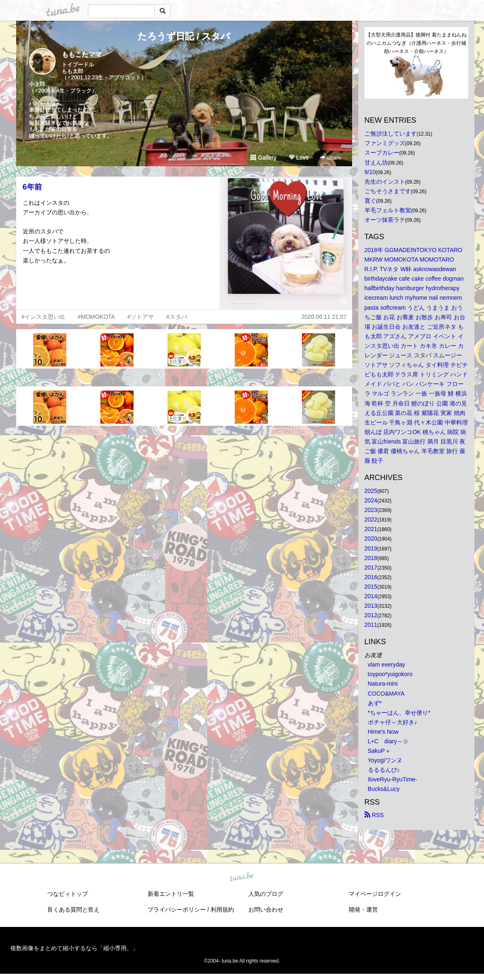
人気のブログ (266, 894)
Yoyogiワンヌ (385, 760)
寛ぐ (370, 201)
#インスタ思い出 (44, 317)
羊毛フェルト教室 (388, 210)
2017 (371, 568)
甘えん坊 (376, 163)
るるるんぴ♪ (384, 770)
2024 (371, 500)
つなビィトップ (68, 894)
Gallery (263, 158)
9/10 (370, 172)
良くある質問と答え (73, 910)
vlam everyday (387, 665)
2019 (371, 548)
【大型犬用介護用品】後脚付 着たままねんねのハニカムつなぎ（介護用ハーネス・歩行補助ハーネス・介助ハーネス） (416, 43)
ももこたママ (82, 55)
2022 (371, 519)
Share (330, 158)
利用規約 (222, 910)
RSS (374, 815)
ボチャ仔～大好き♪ (393, 722)
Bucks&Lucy (384, 789)
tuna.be (242, 877)
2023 (371, 510)
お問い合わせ (266, 910)
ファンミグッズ (385, 143)
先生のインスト (385, 182)
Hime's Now (383, 732)
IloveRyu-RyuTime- (393, 779)
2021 (371, 529)
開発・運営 (363, 910)
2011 (371, 625)
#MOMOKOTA (96, 317)
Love (299, 158)
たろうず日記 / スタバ (184, 36)
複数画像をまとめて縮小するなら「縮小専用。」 (74, 948)
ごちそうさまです (388, 191)
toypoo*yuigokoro (390, 674)
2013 (371, 606)
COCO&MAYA (386, 694)
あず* (375, 703)
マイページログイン (375, 894)
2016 (371, 577)
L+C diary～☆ (388, 741)
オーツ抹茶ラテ (385, 220)
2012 (371, 615)
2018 (371, 558)
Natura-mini (383, 684)
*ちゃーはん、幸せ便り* (399, 713)
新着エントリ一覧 (171, 894)
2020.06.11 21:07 (324, 317)
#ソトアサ (141, 317)
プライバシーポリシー (177, 910)
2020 (371, 539)
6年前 (32, 187)
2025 (371, 491)
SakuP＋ (379, 751)
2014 (371, 596)
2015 (371, 587)
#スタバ (177, 317)
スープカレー (382, 153)
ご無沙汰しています (391, 133)
